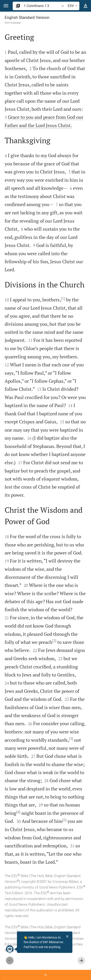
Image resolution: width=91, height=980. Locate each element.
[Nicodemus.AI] (10, 949)
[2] (54, 641)
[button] (6, 6)
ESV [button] (73, 6)
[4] (18, 812)
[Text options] (85, 6)
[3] (71, 739)
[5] (64, 820)
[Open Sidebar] (45, 975)
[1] (63, 298)
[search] (42, 6)
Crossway (15, 23)
